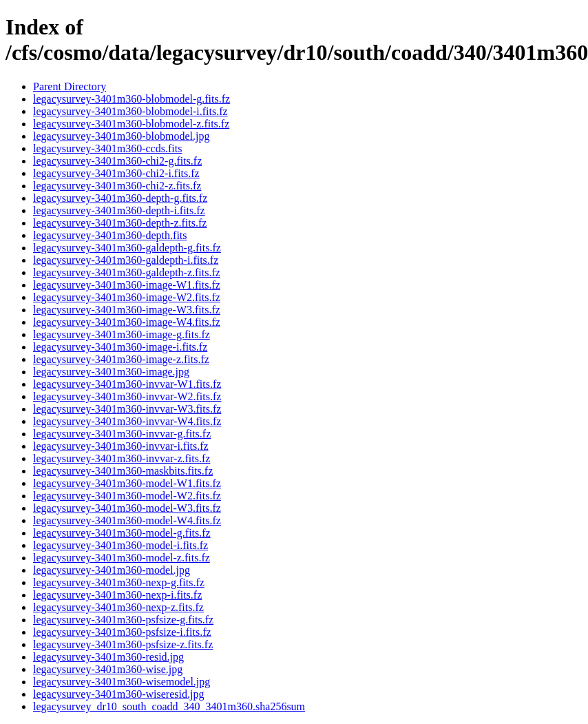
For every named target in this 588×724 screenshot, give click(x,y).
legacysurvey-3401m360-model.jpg (112, 570)
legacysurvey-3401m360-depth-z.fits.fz (120, 223)
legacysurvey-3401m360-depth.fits (110, 235)
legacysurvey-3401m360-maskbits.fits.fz (123, 471)
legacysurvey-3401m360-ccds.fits (107, 148)
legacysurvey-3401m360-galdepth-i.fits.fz (126, 260)
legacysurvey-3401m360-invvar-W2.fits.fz (127, 396)
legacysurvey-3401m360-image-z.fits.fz (121, 359)
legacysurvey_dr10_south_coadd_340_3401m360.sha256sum (169, 706)
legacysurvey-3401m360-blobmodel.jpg (121, 136)
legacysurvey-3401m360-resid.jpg (108, 657)
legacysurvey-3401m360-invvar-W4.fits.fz (127, 421)
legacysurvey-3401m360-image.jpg (111, 372)
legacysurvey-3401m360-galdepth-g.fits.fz (127, 248)
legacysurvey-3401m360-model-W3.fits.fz (127, 508)
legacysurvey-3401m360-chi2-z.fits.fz (117, 186)
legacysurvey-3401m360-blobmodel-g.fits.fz (132, 99)
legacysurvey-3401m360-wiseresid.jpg (118, 694)
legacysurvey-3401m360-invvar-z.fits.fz (122, 458)
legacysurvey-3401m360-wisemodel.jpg (122, 682)
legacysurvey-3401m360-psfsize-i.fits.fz (122, 632)
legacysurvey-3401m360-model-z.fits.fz (122, 558)
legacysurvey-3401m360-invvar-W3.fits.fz (127, 409)
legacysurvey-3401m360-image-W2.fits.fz (127, 297)
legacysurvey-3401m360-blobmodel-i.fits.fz (130, 111)
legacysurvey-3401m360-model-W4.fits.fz (127, 520)
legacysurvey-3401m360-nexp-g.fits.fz (119, 582)
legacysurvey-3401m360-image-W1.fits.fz (127, 285)
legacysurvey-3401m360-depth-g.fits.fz (120, 198)
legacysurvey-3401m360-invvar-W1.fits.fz (127, 384)
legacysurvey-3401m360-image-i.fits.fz (120, 347)
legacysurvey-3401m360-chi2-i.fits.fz (116, 173)
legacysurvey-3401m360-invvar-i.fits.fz (121, 446)
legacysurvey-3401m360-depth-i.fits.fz (119, 210)
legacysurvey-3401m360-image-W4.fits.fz (127, 322)
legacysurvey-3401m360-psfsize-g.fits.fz (123, 620)
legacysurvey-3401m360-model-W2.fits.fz (127, 496)
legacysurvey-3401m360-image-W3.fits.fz (127, 310)
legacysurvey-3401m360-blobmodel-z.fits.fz (131, 124)
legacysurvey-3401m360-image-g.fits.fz (122, 334)
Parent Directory (70, 86)
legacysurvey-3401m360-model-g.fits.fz (122, 533)
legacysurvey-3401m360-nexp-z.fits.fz (118, 607)
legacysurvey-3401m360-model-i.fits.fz (120, 545)
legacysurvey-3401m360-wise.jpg (108, 669)
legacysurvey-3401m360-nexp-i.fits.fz (117, 595)
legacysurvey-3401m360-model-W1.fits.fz (127, 483)
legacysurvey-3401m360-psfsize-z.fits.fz (123, 644)
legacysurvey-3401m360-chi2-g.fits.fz (117, 161)
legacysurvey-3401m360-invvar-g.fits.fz (122, 434)
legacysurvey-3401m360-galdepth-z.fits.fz (127, 272)
